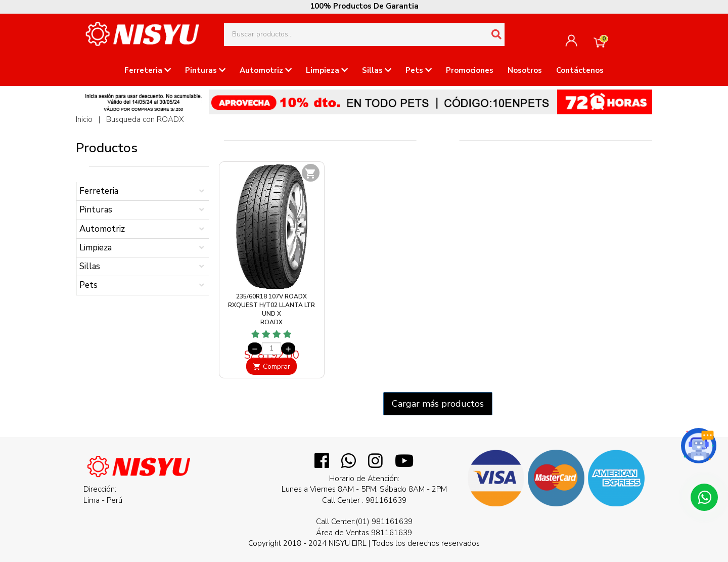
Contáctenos (580, 70)
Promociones (470, 70)
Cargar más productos (438, 404)
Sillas (377, 70)
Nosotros (525, 70)
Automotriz (266, 70)
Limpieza (327, 70)
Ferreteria (148, 70)
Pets (419, 70)
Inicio (84, 119)
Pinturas (205, 70)
